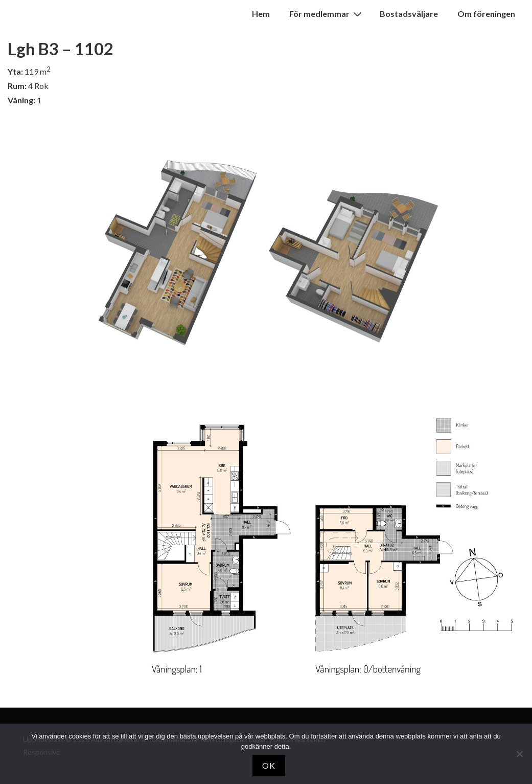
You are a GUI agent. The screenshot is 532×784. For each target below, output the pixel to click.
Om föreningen (486, 14)
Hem (261, 14)
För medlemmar (327, 13)
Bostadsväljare (409, 14)
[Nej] (519, 754)
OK (269, 765)
